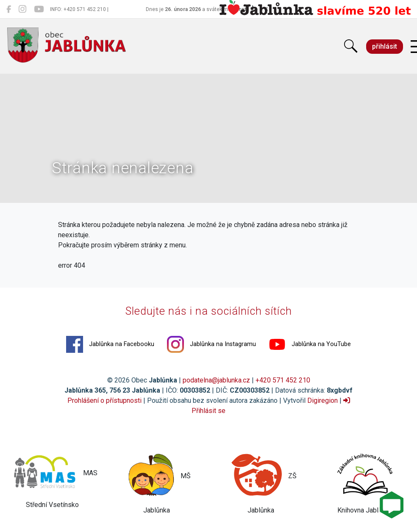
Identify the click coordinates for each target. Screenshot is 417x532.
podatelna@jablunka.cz (216, 380)
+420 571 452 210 (283, 380)
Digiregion (322, 400)
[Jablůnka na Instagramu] (22, 9)
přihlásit (385, 46)
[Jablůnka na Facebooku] (9, 9)
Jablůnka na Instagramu (211, 344)
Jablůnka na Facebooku (110, 344)
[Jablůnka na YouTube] (39, 9)
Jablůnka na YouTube (310, 344)
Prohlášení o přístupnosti (104, 400)
